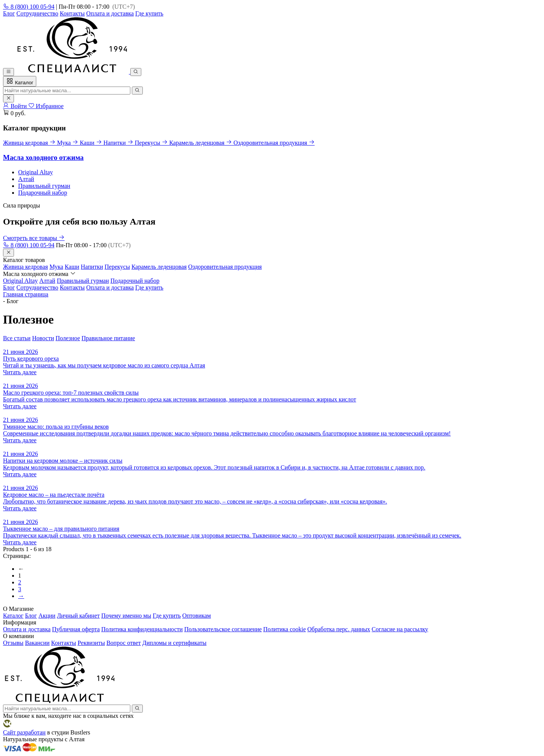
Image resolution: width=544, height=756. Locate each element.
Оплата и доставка (110, 13)
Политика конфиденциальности (142, 629)
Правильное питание (108, 338)
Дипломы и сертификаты (175, 643)
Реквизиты (91, 643)
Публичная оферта (76, 629)
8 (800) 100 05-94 (29, 7)
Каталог (20, 81)
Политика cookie (285, 629)
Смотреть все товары (34, 238)
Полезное (68, 338)
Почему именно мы (126, 616)
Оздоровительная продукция (225, 267)
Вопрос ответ (124, 643)
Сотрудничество (38, 13)
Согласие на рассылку (400, 629)
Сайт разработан (24, 732)
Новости (43, 338)
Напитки (92, 267)
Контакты (72, 13)
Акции (47, 616)
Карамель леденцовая (159, 267)
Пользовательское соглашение (223, 629)
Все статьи (17, 338)
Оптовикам (196, 616)
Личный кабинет (78, 616)
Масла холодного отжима (43, 157)
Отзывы (13, 643)
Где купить (149, 13)
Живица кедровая (25, 267)
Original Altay (36, 172)
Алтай (26, 179)
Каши (72, 267)
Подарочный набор (43, 193)
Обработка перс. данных (339, 629)
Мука (56, 267)
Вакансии (37, 643)
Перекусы (117, 267)
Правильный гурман (44, 186)
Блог (9, 13)
